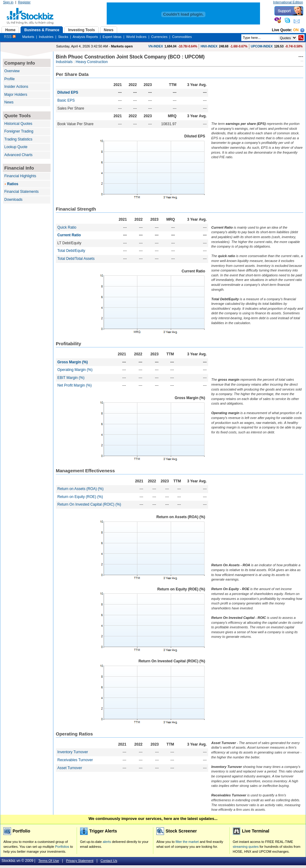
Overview (12, 71)
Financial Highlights (20, 176)
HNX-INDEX (209, 46)
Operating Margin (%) (75, 370)
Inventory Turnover (73, 752)
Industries (46, 37)
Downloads (13, 200)
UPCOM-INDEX (262, 46)
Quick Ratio (67, 227)
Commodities (182, 37)
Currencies (159, 37)
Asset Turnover (70, 768)
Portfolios (62, 847)
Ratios (13, 184)
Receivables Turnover (75, 760)
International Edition (288, 2)
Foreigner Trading (19, 131)
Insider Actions (16, 87)
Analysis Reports (85, 37)
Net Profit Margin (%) (75, 385)
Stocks (63, 37)
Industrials (64, 62)
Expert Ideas (112, 37)
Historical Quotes (18, 124)
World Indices (136, 37)
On (296, 30)
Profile (10, 79)
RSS (10, 37)
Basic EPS (66, 100)
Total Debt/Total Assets (76, 259)
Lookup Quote (16, 147)
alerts (107, 842)
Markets (28, 37)
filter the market (187, 842)
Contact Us (109, 861)
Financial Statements (21, 192)
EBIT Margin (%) (71, 378)
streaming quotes (246, 847)
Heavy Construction (92, 62)
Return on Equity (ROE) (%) (80, 497)
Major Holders (16, 95)
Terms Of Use (49, 861)
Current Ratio (69, 235)
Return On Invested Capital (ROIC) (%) (89, 504)
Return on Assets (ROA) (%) (80, 489)
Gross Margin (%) (73, 362)
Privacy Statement (80, 861)
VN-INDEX (156, 46)
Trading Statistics (18, 139)
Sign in (8, 2)
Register (24, 2)
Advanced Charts (18, 155)
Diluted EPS (68, 92)
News (9, 102)
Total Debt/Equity (71, 251)
